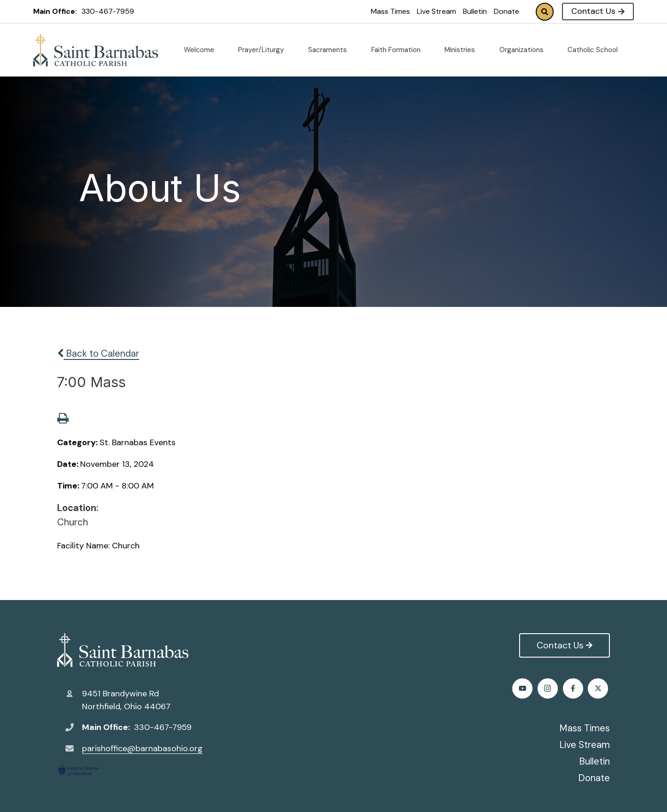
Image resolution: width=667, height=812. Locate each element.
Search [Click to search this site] (545, 12)
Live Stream (436, 11)
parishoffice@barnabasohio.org (142, 748)
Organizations (525, 50)
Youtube (600, 688)
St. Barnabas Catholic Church (123, 650)
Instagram (575, 688)
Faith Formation (400, 50)
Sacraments (331, 50)
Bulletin (475, 11)
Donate (506, 11)
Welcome (203, 50)
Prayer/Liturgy (265, 50)
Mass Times (390, 11)
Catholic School (596, 50)
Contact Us (598, 11)
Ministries (463, 50)
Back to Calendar (98, 353)
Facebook (524, 688)
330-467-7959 (108, 11)
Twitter (549, 688)
